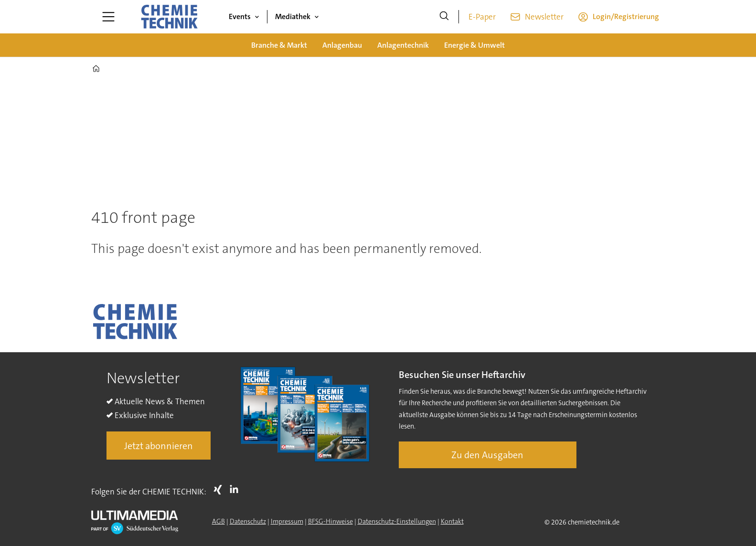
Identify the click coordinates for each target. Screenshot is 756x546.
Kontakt (452, 521)
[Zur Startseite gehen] (169, 17)
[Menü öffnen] (108, 17)
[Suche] (444, 17)
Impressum (287, 521)
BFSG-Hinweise (330, 521)
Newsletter (544, 17)
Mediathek (293, 16)
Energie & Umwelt (474, 45)
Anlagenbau (342, 45)
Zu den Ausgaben (487, 455)
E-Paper (482, 17)
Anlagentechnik (403, 45)
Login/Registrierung (626, 16)
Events (240, 16)
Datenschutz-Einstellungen (397, 521)
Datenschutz (248, 521)
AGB (218, 521)
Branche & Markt (279, 45)
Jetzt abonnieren (159, 446)
